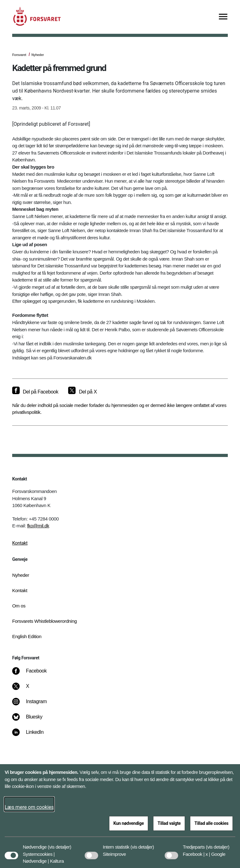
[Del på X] (82, 392)
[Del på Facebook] (35, 392)
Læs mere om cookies (29, 807)
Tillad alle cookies (211, 823)
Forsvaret (19, 55)
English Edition (27, 636)
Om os (19, 606)
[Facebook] (34, 674)
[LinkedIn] (32, 735)
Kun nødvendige (129, 823)
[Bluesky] (32, 720)
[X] (28, 689)
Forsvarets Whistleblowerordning (45, 621)
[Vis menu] (223, 17)
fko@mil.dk (38, 526)
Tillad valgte (169, 823)
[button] (60, 844)
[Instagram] (34, 705)
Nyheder (37, 55)
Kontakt (20, 543)
